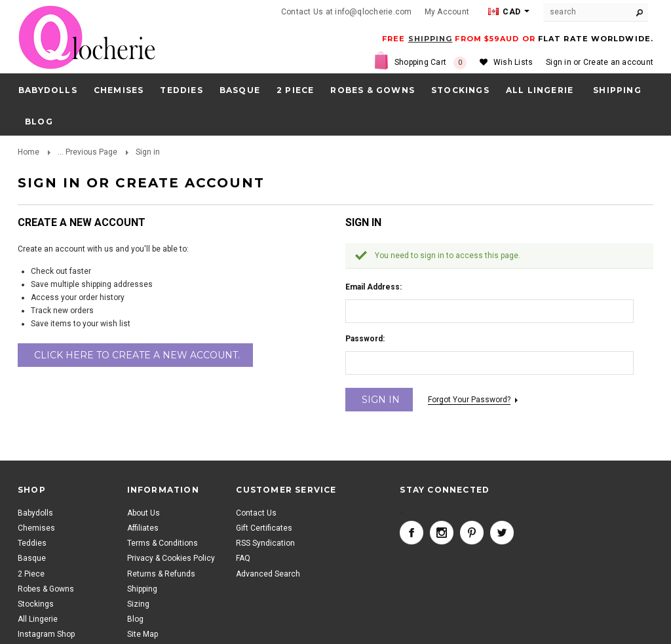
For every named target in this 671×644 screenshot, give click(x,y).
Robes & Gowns (373, 90)
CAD (504, 12)
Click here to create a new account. (137, 355)
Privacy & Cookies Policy (171, 558)
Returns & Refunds (161, 574)
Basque (240, 90)
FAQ (243, 558)
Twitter (502, 533)
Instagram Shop (46, 634)
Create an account (618, 62)
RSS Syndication (265, 543)
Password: (365, 339)
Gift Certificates (264, 528)
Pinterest (472, 533)
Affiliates (143, 528)
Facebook (412, 533)
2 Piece (295, 90)
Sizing (138, 604)
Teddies (181, 90)
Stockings (460, 90)
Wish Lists (513, 62)
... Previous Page (87, 152)
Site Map (143, 634)
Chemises (119, 90)
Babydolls (48, 90)
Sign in (559, 62)
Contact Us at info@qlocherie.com (347, 12)
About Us (144, 513)
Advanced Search (268, 574)
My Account (447, 12)
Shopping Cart (431, 63)
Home (29, 152)
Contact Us (256, 513)
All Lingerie (540, 90)
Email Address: (374, 287)
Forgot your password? (469, 400)
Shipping (142, 589)
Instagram (442, 533)
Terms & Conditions (163, 543)
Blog (135, 619)
